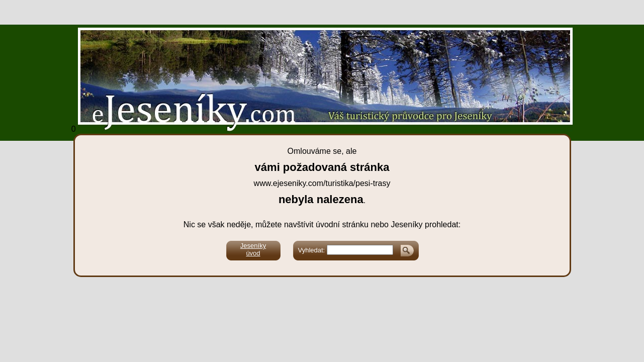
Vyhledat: (312, 250)
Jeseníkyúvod (253, 249)
